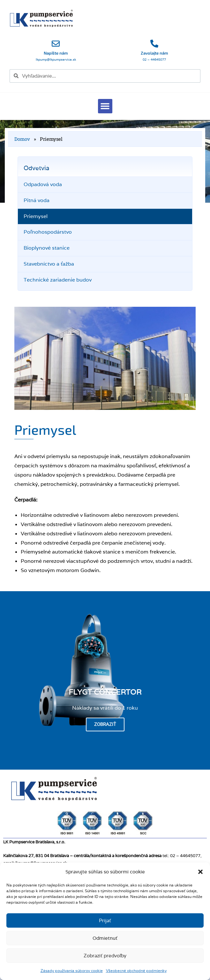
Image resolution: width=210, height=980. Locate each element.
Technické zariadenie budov (58, 280)
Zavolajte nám (154, 53)
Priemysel (36, 216)
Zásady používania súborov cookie (72, 971)
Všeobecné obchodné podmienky (136, 971)
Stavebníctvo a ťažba (49, 264)
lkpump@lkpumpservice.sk (56, 60)
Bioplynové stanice (47, 248)
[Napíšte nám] (56, 44)
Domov (22, 139)
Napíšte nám (56, 53)
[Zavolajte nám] (154, 44)
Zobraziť (105, 724)
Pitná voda (37, 200)
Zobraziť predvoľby (105, 956)
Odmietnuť (105, 938)
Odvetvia (37, 168)
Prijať (105, 920)
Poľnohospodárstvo (48, 232)
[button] (200, 872)
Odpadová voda (43, 184)
